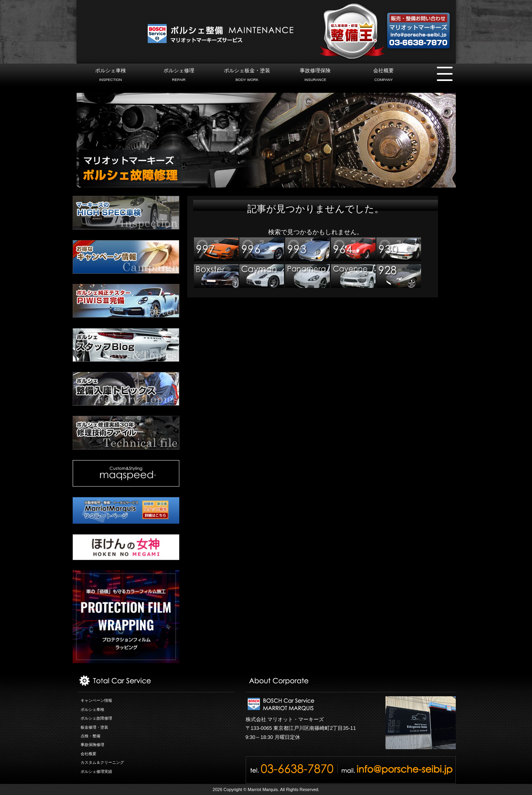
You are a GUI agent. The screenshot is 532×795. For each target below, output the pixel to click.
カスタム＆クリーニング (102, 762)
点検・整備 (90, 736)
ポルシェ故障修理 (96, 718)
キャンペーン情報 (96, 700)
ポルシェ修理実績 (96, 772)
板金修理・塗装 (94, 727)
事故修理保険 (315, 76)
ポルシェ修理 (179, 76)
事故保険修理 (92, 745)
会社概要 (383, 76)
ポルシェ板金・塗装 (247, 76)
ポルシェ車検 (110, 76)
